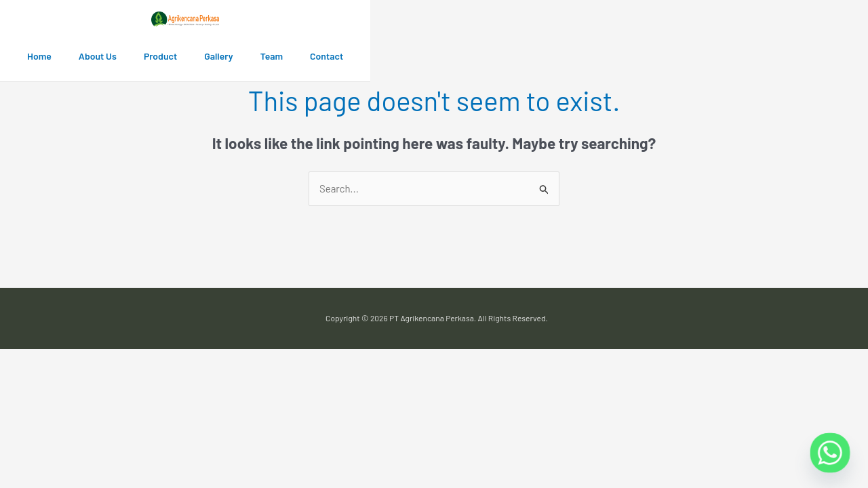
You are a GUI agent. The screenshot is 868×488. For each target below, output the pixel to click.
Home (39, 56)
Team (272, 56)
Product (160, 56)
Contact (327, 56)
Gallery (218, 56)
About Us (98, 56)
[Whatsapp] (830, 453)
